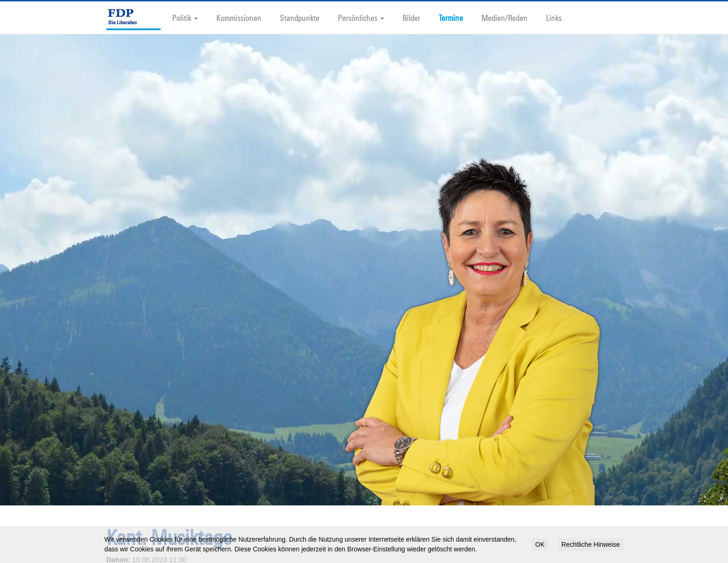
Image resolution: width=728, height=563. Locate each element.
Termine (451, 18)
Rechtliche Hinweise (591, 544)
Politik (185, 18)
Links (554, 18)
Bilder (411, 18)
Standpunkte (300, 18)
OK (540, 544)
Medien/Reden (504, 18)
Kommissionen (239, 18)
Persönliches (361, 18)
